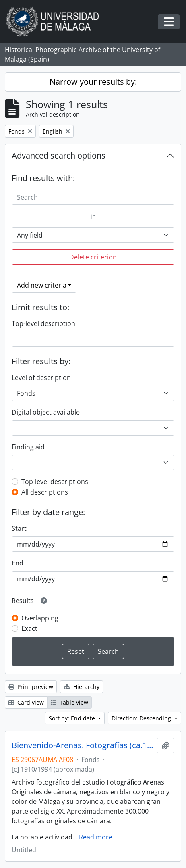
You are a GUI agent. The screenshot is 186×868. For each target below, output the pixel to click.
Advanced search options (59, 155)
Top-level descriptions (55, 482)
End (18, 563)
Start (19, 528)
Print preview (31, 687)
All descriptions (45, 492)
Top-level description (43, 323)
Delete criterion (93, 257)
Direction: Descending (142, 718)
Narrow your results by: (93, 82)
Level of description (41, 378)
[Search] (93, 197)
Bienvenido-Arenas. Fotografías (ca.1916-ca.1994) (83, 745)
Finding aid (28, 447)
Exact (29, 628)
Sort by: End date (73, 718)
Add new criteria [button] (42, 285)
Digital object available (46, 412)
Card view (26, 702)
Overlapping (40, 618)
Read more (96, 837)
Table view (69, 702)
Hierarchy (82, 687)
